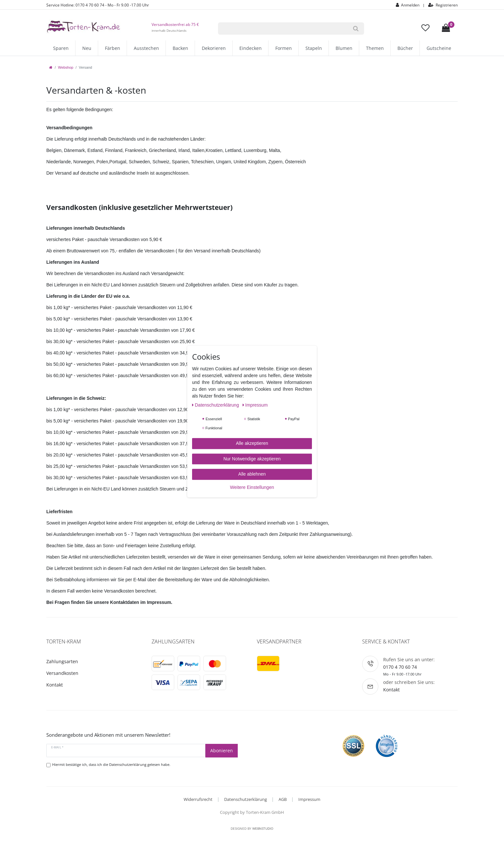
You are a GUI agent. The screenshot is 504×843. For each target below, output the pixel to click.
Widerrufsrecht (198, 799)
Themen (375, 48)
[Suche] (356, 29)
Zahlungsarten (62, 661)
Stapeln (314, 48)
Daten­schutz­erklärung (216, 405)
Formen (284, 48)
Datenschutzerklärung (246, 799)
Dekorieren (214, 48)
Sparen (61, 48)
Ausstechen (146, 48)
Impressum (309, 799)
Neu (87, 48)
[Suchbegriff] (283, 29)
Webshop (66, 67)
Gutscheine (439, 48)
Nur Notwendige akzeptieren (252, 459)
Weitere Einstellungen (252, 487)
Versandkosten (62, 673)
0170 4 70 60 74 (400, 667)
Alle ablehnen (252, 474)
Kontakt (55, 685)
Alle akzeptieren (252, 443)
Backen (180, 48)
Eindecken (251, 48)
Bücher (405, 48)
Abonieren (222, 751)
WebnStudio (263, 828)
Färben (113, 48)
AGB (283, 799)
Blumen (344, 48)
